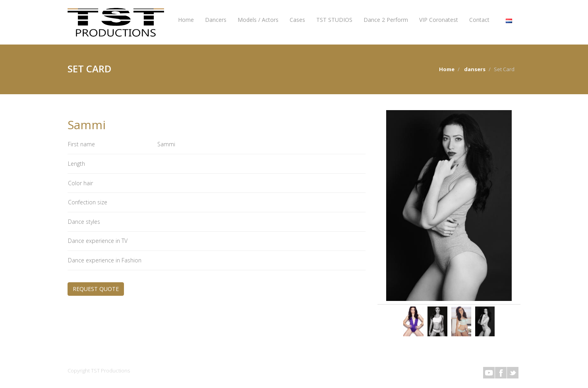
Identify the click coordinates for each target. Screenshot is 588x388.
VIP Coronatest (439, 20)
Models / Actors (258, 20)
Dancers (216, 20)
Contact (479, 20)
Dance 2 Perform (386, 20)
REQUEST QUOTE (96, 289)
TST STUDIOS (334, 20)
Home (186, 20)
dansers (475, 69)
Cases (297, 20)
